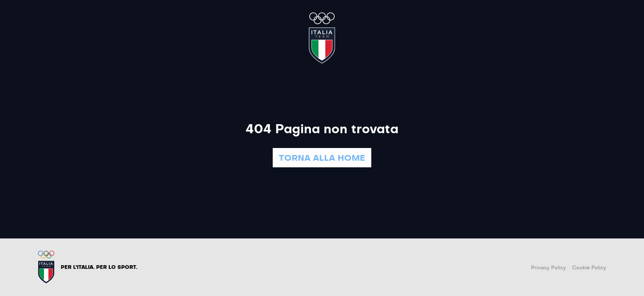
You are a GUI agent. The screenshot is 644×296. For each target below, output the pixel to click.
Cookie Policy (589, 268)
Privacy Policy (549, 268)
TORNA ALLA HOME (322, 158)
